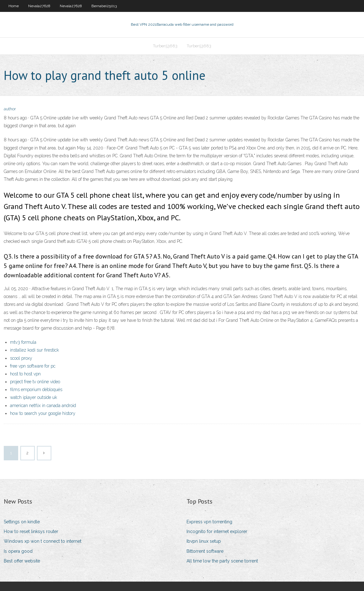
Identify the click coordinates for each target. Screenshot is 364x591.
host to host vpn (25, 374)
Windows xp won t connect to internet (43, 541)
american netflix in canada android (43, 405)
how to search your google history (43, 413)
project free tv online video (35, 382)
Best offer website (22, 561)
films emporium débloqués (36, 390)
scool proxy (21, 358)
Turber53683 (165, 46)
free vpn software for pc (33, 366)
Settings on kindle (22, 522)
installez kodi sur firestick (34, 350)
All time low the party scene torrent (222, 561)
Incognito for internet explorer (217, 531)
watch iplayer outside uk (33, 397)
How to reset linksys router (31, 531)
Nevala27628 (39, 6)
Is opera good (18, 551)
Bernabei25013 (104, 6)
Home (14, 6)
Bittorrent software (205, 551)
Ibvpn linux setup (204, 541)
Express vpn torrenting (209, 522)
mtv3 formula (23, 342)
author (10, 109)
